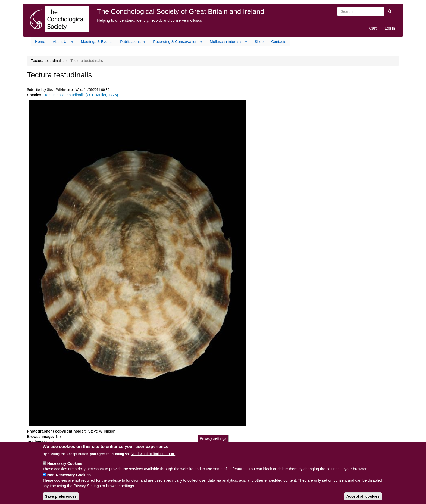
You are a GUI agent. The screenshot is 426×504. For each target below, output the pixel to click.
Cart (373, 28)
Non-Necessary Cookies (69, 479)
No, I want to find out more (153, 458)
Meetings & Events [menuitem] (97, 42)
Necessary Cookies (65, 467)
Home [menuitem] (40, 42)
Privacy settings (213, 442)
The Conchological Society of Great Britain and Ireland (181, 11)
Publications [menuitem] (131, 43)
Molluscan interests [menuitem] (227, 43)
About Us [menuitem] (62, 43)
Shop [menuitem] (259, 42)
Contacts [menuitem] (279, 42)
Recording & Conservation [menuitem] (176, 43)
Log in (390, 28)
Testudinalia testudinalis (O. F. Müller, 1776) (81, 95)
